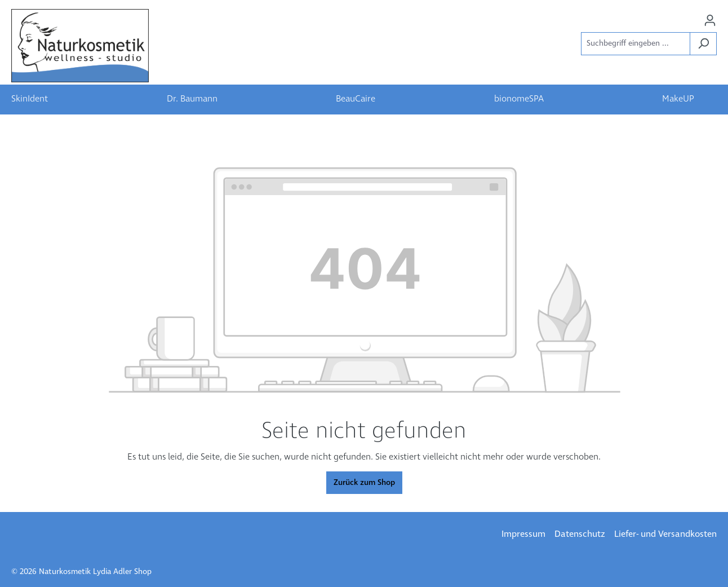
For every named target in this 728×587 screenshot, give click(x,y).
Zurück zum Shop (364, 483)
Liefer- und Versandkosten (665, 534)
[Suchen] (703, 44)
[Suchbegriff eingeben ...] (636, 44)
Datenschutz (580, 534)
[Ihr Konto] (710, 21)
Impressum (523, 534)
